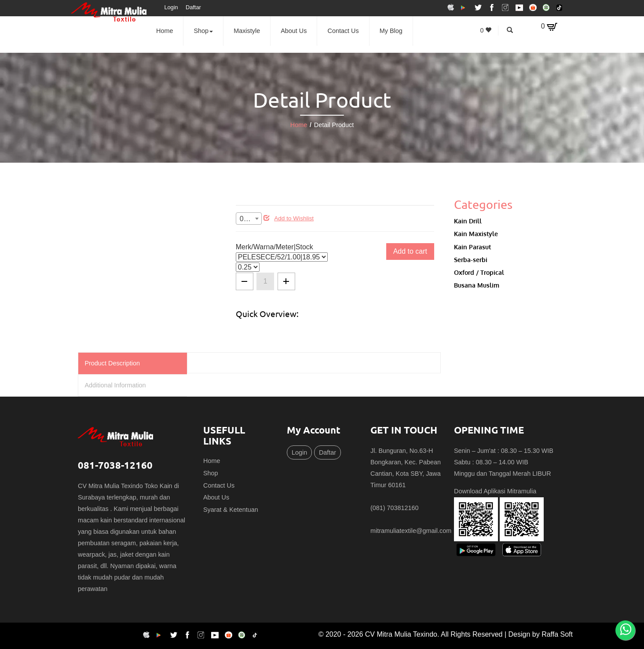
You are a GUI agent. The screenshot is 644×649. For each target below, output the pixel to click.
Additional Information (115, 385)
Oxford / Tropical (479, 272)
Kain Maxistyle (476, 233)
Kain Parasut (472, 247)
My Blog (391, 31)
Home (165, 31)
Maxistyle (247, 31)
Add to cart (410, 251)
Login (171, 7)
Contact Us (343, 31)
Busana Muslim (477, 285)
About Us (294, 31)
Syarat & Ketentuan (231, 510)
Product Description (112, 363)
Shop (204, 31)
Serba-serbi (471, 259)
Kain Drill (468, 221)
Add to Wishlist (289, 218)
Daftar (193, 7)
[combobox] (249, 219)
